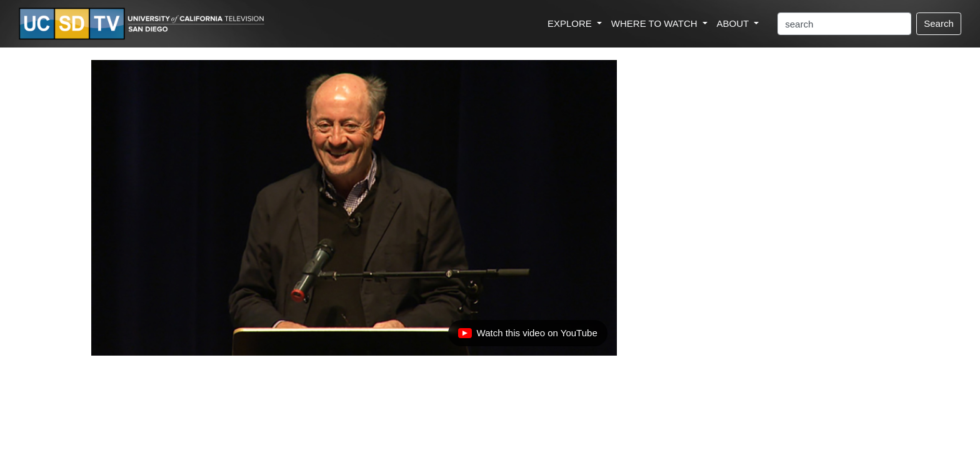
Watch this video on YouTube (527, 336)
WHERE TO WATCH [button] (656, 23)
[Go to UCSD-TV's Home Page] (144, 24)
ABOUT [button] (734, 23)
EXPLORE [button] (571, 23)
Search (939, 23)
